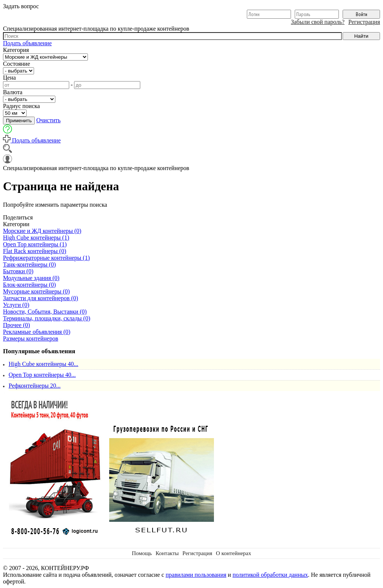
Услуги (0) (16, 305)
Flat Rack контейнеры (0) (35, 251)
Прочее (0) (16, 325)
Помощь (142, 553)
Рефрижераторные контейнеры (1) (46, 258)
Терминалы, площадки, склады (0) (47, 318)
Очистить (48, 120)
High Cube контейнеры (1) (36, 238)
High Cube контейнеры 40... (43, 364)
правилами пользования (196, 575)
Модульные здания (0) (31, 278)
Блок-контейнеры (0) (29, 285)
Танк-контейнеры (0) (29, 264)
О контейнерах (233, 553)
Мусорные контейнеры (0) (36, 291)
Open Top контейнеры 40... (42, 375)
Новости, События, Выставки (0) (45, 312)
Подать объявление (27, 43)
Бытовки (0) (18, 271)
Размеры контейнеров (30, 338)
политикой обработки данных (270, 575)
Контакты (167, 553)
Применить (19, 121)
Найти (361, 36)
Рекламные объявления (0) (37, 332)
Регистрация (364, 22)
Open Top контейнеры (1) (35, 244)
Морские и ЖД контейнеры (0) (42, 231)
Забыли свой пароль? (318, 22)
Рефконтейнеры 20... (35, 386)
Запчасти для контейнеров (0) (41, 298)
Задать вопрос (21, 6)
